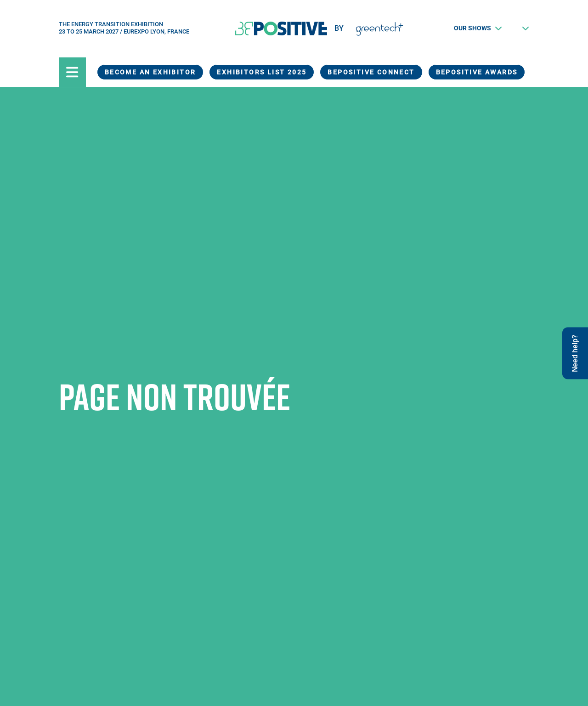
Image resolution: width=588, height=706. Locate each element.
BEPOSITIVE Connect (371, 72)
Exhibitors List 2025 (262, 72)
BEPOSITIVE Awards (477, 72)
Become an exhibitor (150, 72)
